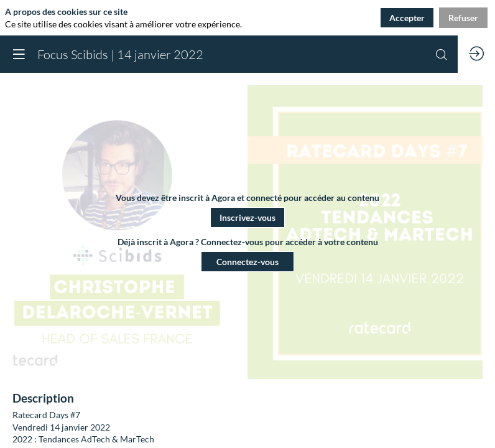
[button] (247, 217)
